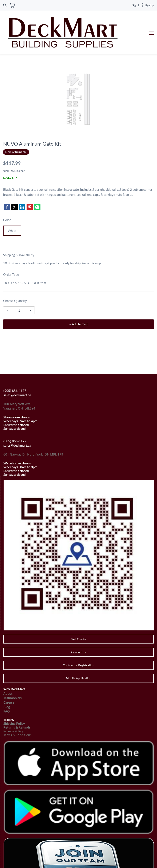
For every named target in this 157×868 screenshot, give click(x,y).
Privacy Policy (13, 706)
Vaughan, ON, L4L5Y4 (19, 383)
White (12, 206)
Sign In (136, 5)
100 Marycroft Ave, (18, 379)
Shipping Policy (14, 698)
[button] (78, 614)
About (8, 668)
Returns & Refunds (17, 702)
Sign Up (149, 5)
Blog (7, 682)
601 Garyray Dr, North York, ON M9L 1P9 (33, 429)
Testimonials (12, 673)
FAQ (7, 686)
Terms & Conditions (17, 710)
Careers (9, 677)
